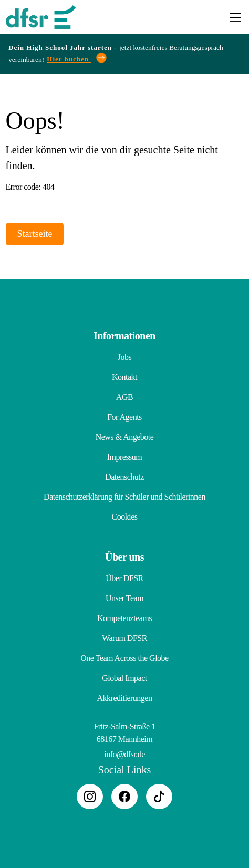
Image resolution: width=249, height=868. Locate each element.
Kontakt (124, 377)
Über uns (124, 557)
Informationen (124, 336)
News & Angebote (125, 437)
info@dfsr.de (124, 754)
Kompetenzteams (124, 618)
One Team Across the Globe (124, 658)
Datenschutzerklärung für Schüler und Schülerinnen (124, 497)
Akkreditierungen (125, 698)
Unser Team (124, 598)
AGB (124, 397)
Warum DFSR (124, 638)
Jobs (124, 357)
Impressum (125, 457)
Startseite (35, 234)
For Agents (124, 417)
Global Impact (124, 678)
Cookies (125, 517)
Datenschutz (124, 477)
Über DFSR (124, 578)
